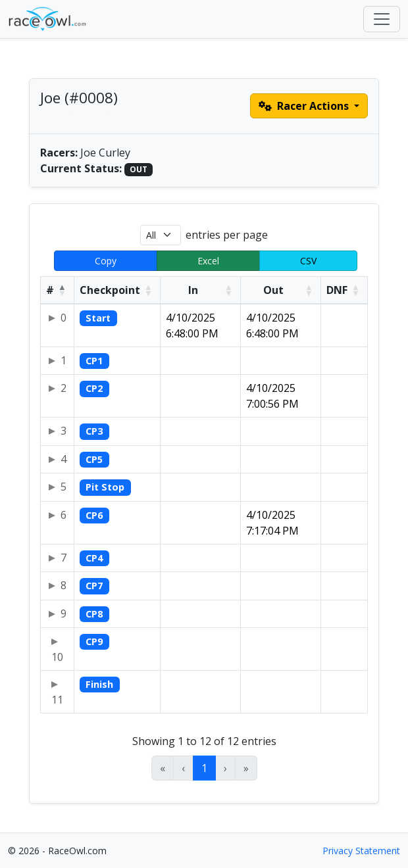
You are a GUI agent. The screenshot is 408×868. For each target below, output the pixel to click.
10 (57, 657)
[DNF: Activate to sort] (344, 290)
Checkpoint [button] (110, 290)
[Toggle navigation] (382, 19)
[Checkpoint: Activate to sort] (117, 290)
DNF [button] (337, 290)
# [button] (50, 290)
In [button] (193, 290)
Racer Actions (305, 106)
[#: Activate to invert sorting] (58, 290)
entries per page (227, 235)
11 (57, 700)
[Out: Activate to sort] (281, 290)
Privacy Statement (361, 851)
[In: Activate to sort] (201, 290)
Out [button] (273, 290)
